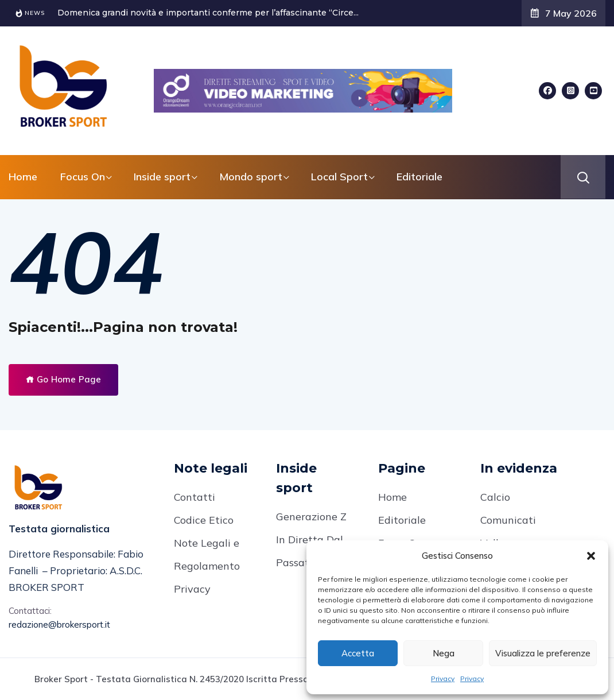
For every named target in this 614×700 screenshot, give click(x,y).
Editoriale (419, 177)
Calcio (495, 497)
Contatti (195, 497)
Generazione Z (311, 517)
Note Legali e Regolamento (207, 554)
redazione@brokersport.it (59, 624)
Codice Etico (204, 520)
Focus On (83, 177)
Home (23, 177)
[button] (591, 556)
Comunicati (508, 520)
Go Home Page (63, 379)
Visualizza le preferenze (543, 653)
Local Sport (339, 177)
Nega (444, 653)
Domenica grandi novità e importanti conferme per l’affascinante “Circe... (208, 13)
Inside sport (162, 177)
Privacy (443, 678)
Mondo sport (251, 177)
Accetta (358, 653)
